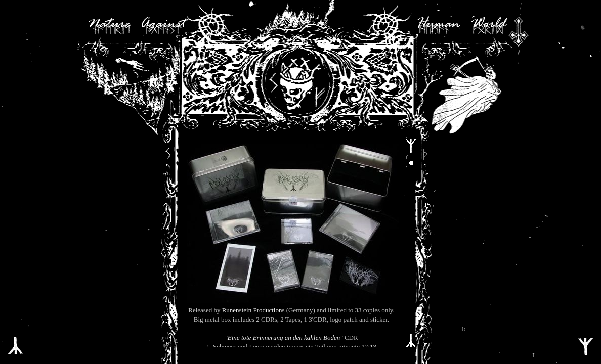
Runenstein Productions (253, 310)
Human (438, 24)
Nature (109, 24)
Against (163, 24)
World (488, 24)
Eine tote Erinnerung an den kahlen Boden (284, 337)
